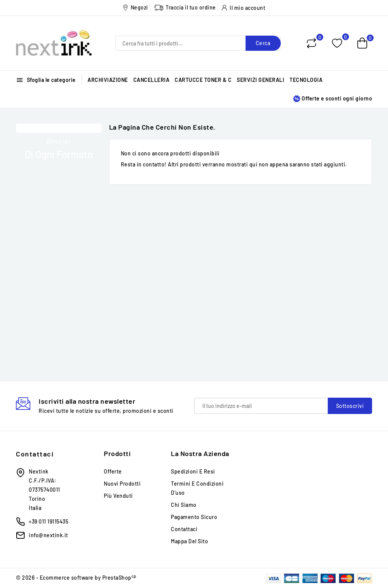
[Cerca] (198, 43)
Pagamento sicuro (194, 517)
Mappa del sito (189, 541)
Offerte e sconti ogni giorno (332, 99)
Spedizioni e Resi (193, 471)
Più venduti (118, 496)
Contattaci (35, 454)
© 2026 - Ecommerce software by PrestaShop (76, 578)
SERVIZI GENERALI (260, 80)
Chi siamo (184, 505)
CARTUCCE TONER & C (203, 80)
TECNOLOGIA (306, 80)
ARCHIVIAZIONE (108, 80)
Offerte (113, 471)
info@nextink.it (48, 535)
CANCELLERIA (152, 80)
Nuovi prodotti (122, 484)
